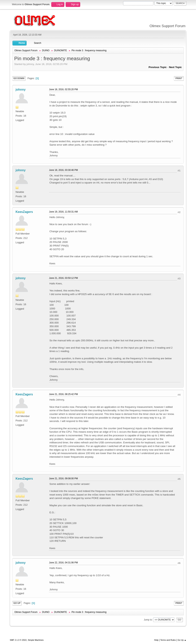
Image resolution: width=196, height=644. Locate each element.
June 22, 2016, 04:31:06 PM (63, 563)
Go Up (17, 603)
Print (179, 78)
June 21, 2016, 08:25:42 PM (63, 394)
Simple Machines (36, 640)
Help (156, 640)
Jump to (148, 620)
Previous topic (158, 67)
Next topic (175, 67)
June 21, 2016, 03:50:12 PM (63, 278)
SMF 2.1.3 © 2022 (18, 640)
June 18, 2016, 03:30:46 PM (63, 170)
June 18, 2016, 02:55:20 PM (63, 89)
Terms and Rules (168, 640)
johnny (20, 90)
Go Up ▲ (182, 640)
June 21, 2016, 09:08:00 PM (63, 479)
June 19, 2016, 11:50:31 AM (63, 212)
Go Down (19, 78)
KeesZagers (24, 212)
